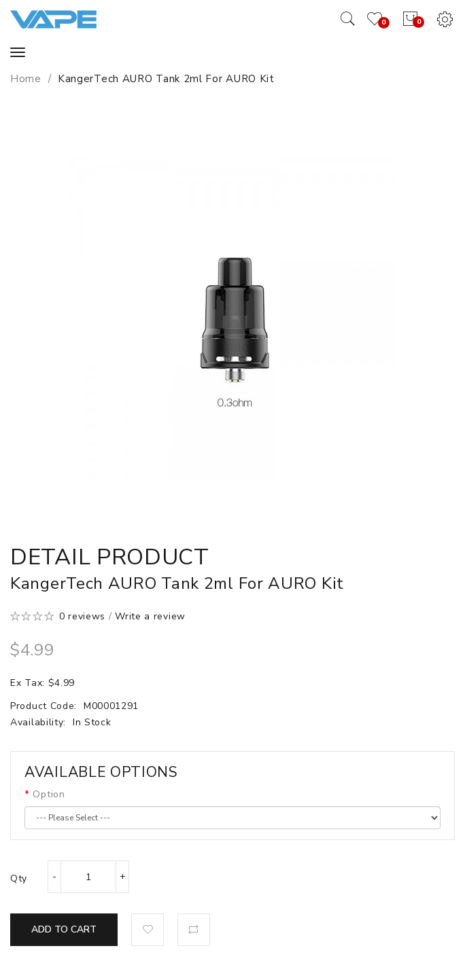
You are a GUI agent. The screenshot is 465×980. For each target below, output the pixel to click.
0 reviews (82, 616)
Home (26, 79)
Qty (19, 878)
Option (49, 794)
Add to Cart (64, 929)
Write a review (150, 616)
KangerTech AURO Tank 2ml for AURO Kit (166, 79)
